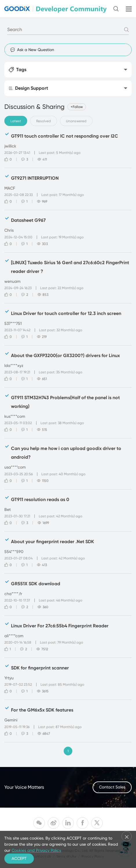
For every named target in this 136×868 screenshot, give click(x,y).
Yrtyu (9, 678)
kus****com (15, 416)
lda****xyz (14, 365)
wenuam (12, 281)
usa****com (15, 467)
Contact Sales (112, 787)
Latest (16, 121)
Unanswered (76, 121)
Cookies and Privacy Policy (36, 850)
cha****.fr (13, 594)
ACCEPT (19, 858)
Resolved (44, 121)
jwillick (10, 146)
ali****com (14, 636)
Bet (8, 509)
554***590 (14, 552)
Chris (9, 230)
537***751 (13, 323)
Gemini (11, 720)
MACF (10, 188)
